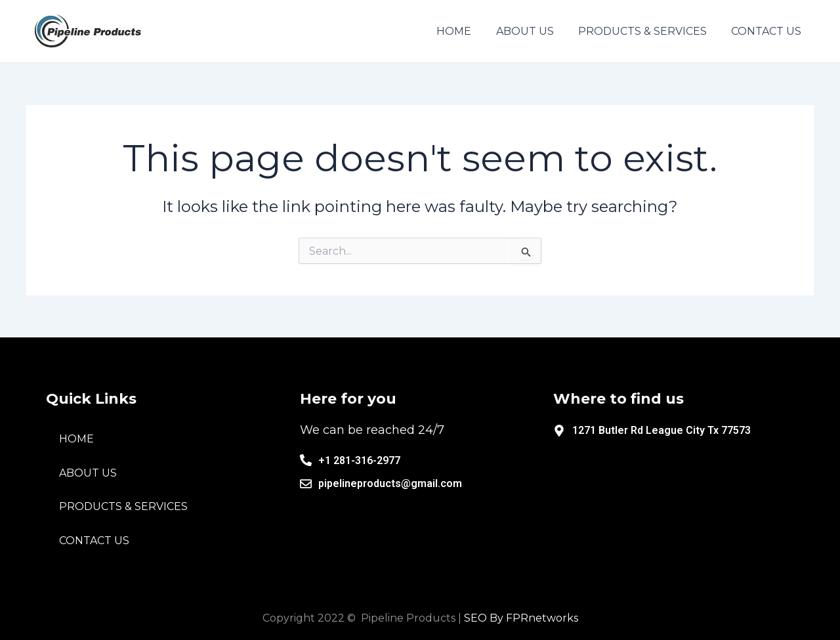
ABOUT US (88, 473)
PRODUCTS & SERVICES (123, 506)
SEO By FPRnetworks (521, 618)
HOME (76, 439)
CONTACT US (94, 541)
